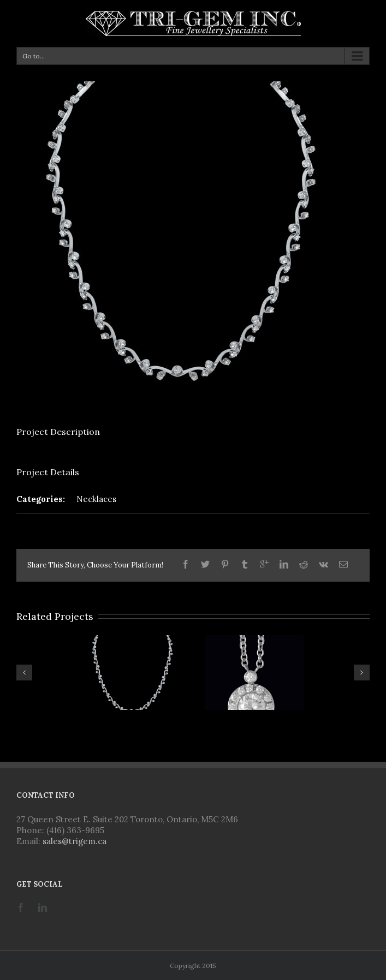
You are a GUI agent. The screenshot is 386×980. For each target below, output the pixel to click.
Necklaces (96, 499)
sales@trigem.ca (75, 841)
